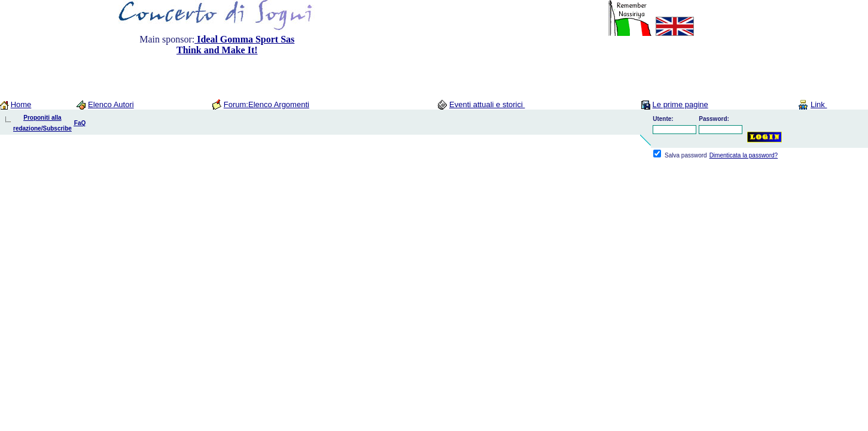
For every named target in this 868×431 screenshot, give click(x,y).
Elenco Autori (111, 104)
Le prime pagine (680, 104)
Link (819, 104)
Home (21, 104)
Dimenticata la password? (744, 155)
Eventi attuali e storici (487, 104)
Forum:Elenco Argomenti (267, 104)
